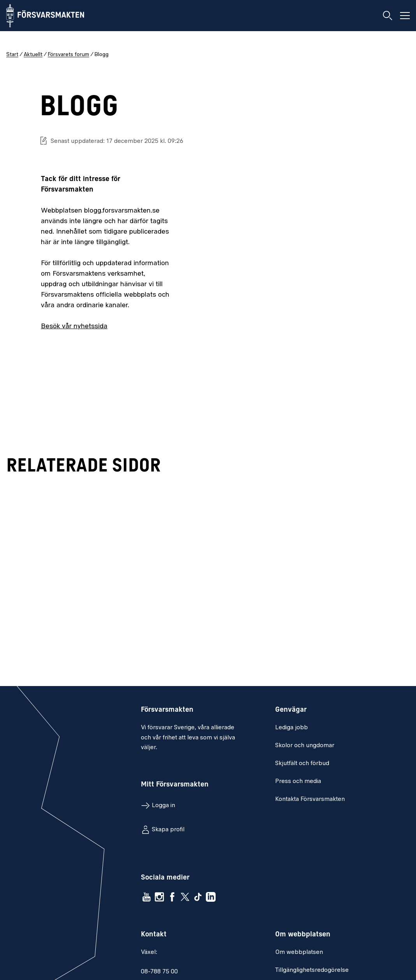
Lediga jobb (291, 728)
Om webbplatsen (299, 952)
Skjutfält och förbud (302, 764)
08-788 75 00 (159, 972)
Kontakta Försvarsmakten (310, 799)
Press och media (298, 781)
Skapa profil (168, 830)
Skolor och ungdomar (305, 746)
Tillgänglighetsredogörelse (312, 970)
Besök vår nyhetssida (74, 326)
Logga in (163, 806)
